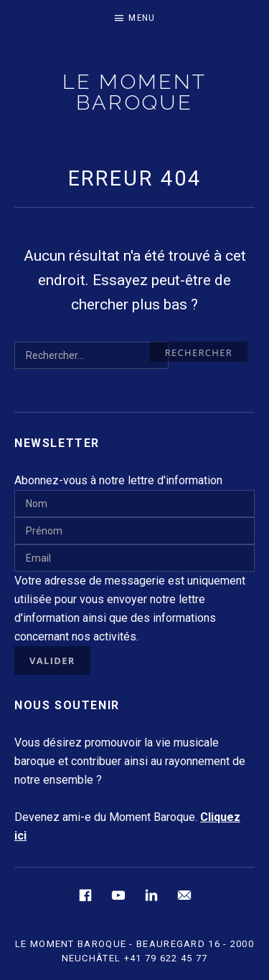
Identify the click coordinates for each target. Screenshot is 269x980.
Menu (142, 18)
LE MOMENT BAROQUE (134, 92)
